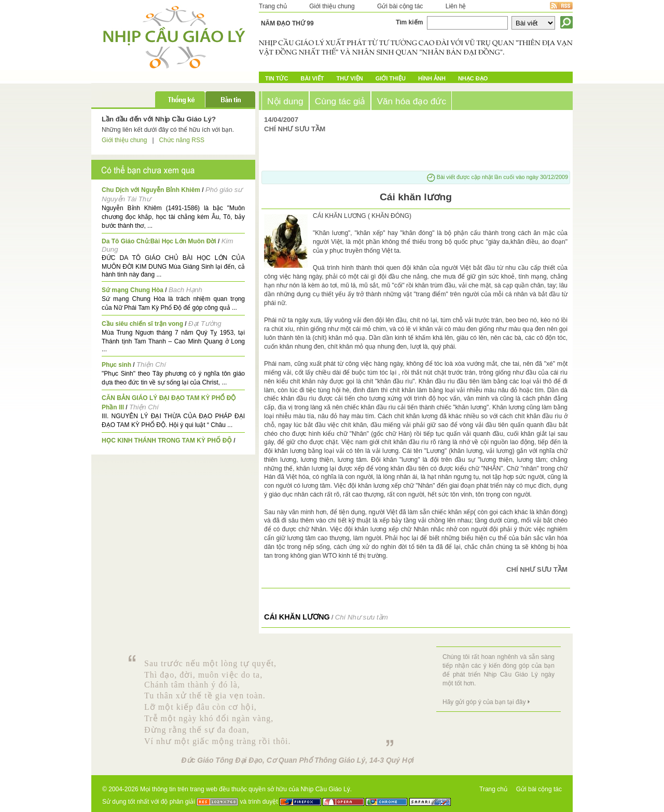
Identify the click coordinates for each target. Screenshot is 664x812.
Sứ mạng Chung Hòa (133, 290)
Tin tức (276, 78)
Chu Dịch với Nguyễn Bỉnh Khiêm (151, 190)
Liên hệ (456, 6)
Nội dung (285, 101)
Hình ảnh (432, 78)
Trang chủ (273, 6)
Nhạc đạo (473, 78)
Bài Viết (312, 78)
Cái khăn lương (297, 617)
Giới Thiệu (391, 78)
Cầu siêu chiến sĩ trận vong (142, 324)
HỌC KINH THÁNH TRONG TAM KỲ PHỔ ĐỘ (167, 441)
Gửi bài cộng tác (400, 6)
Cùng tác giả (340, 101)
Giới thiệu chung (332, 6)
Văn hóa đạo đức (411, 101)
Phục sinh (116, 365)
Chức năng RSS (182, 140)
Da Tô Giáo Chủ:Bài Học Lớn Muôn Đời (159, 241)
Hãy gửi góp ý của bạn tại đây (484, 702)
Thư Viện (350, 78)
